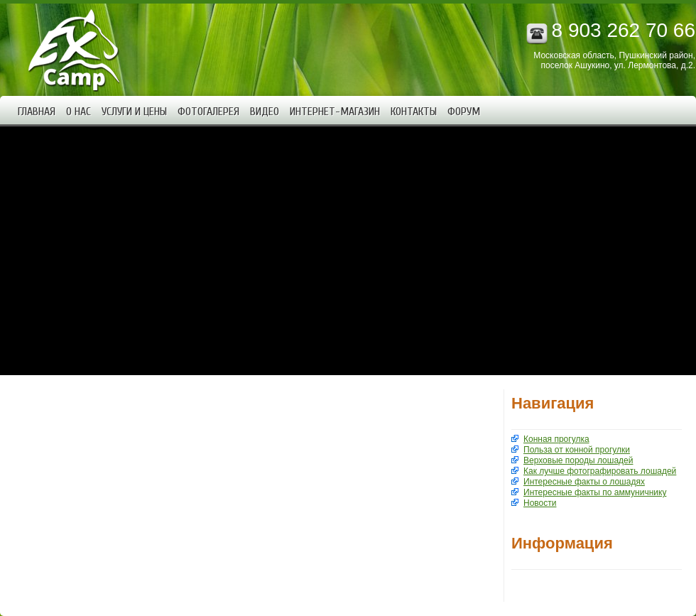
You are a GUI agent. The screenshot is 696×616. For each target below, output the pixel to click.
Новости (540, 503)
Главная (37, 112)
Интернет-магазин (335, 112)
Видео (265, 112)
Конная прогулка (556, 439)
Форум (464, 112)
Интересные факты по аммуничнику (595, 492)
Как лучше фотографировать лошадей (600, 471)
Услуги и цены (134, 112)
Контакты (414, 112)
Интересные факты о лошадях (584, 482)
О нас (78, 112)
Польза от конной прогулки (577, 450)
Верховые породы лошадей (578, 460)
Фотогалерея (208, 112)
